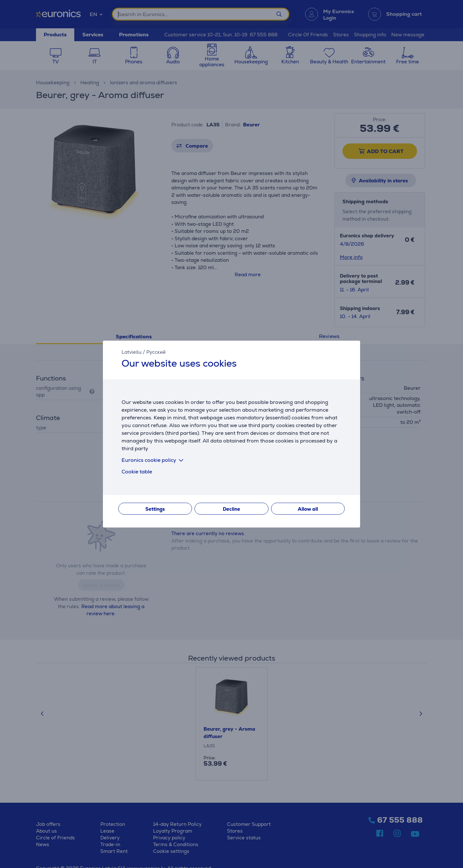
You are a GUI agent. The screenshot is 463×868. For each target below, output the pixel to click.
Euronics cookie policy (154, 460)
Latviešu (132, 352)
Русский (156, 352)
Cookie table (137, 472)
